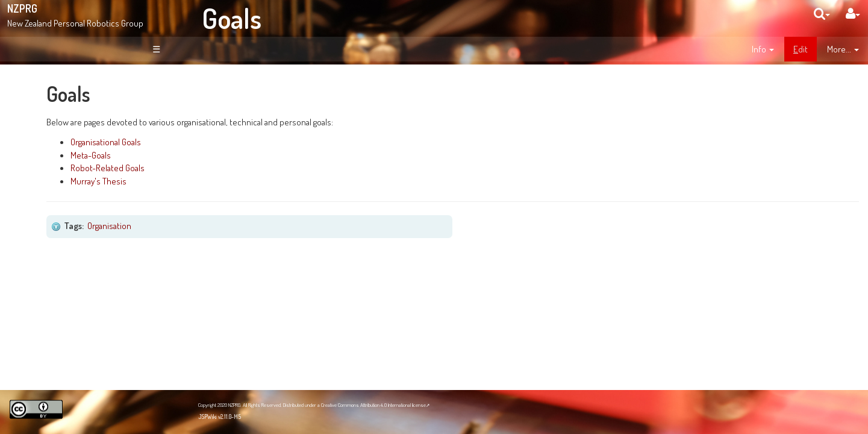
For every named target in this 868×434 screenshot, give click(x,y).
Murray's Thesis (249, 181)
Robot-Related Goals (258, 168)
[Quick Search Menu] (822, 14)
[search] (822, 14)
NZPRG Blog (56, 338)
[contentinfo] (763, 49)
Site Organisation (73, 168)
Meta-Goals (241, 155)
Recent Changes (72, 181)
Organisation (261, 225)
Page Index (64, 194)
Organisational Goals (256, 142)
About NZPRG (66, 142)
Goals (232, 18)
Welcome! (52, 87)
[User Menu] (853, 14)
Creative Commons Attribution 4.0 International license (373, 405)
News (53, 154)
